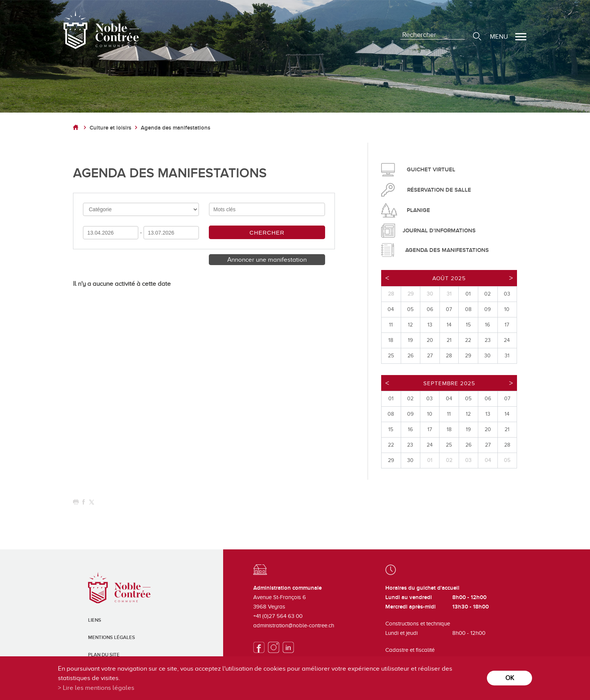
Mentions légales (112, 637)
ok (510, 678)
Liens (95, 620)
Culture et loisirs (110, 128)
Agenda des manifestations (176, 128)
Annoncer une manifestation (267, 260)
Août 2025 (449, 278)
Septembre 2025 (449, 383)
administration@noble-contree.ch (294, 625)
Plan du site (104, 655)
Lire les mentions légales (99, 688)
